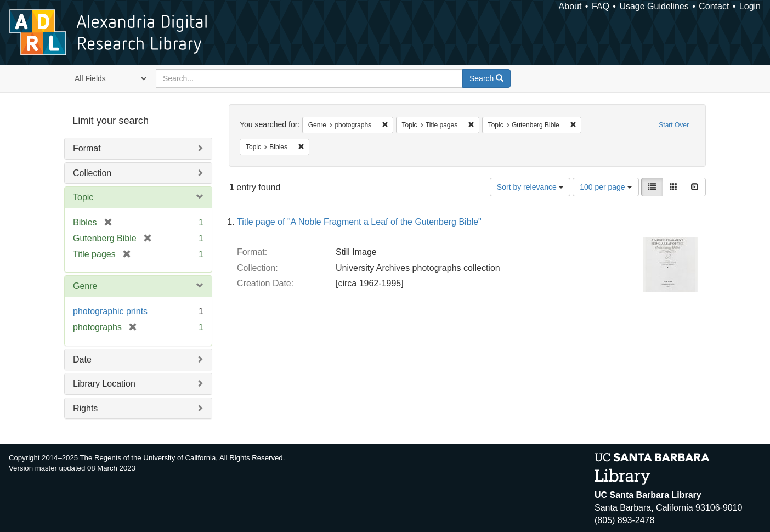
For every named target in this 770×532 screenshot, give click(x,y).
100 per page (605, 187)
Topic (83, 197)
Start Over (674, 125)
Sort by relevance (530, 187)
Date (82, 360)
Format (87, 148)
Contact (714, 6)
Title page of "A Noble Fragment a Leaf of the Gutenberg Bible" (359, 222)
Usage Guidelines (654, 6)
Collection (92, 173)
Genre (85, 286)
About (570, 6)
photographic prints (110, 311)
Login (750, 6)
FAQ (601, 6)
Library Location (104, 384)
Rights (85, 408)
